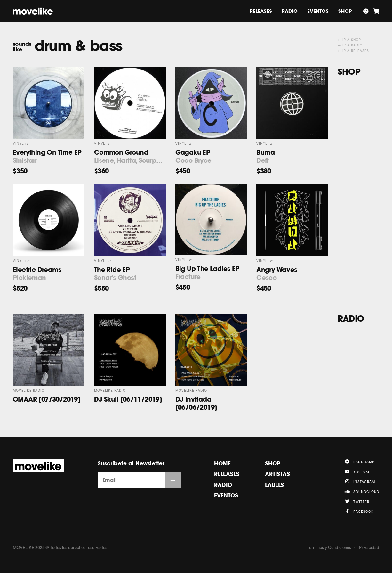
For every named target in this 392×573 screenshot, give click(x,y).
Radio (290, 11)
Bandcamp (359, 462)
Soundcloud (362, 491)
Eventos (318, 11)
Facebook (359, 511)
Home (222, 463)
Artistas (277, 474)
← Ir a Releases (353, 51)
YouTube (357, 471)
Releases (261, 11)
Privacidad (369, 548)
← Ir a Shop (349, 40)
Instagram (360, 481)
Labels (274, 485)
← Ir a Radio (350, 45)
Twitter (357, 501)
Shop (345, 11)
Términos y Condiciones (329, 548)
